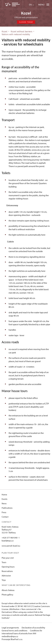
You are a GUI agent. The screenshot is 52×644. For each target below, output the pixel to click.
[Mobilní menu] (44, 5)
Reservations (7, 571)
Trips (4, 580)
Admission (6, 576)
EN (31, 5)
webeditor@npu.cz (10, 636)
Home (4, 495)
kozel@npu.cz (8, 541)
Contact (5, 517)
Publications (7, 508)
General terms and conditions (15, 630)
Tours (4, 562)
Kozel (26, 13)
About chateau (8, 590)
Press (4, 512)
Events (5, 499)
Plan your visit (8, 558)
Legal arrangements (11, 628)
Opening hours (8, 567)
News (4, 503)
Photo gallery (7, 595)
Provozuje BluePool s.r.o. (12, 639)
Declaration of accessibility (33, 628)
